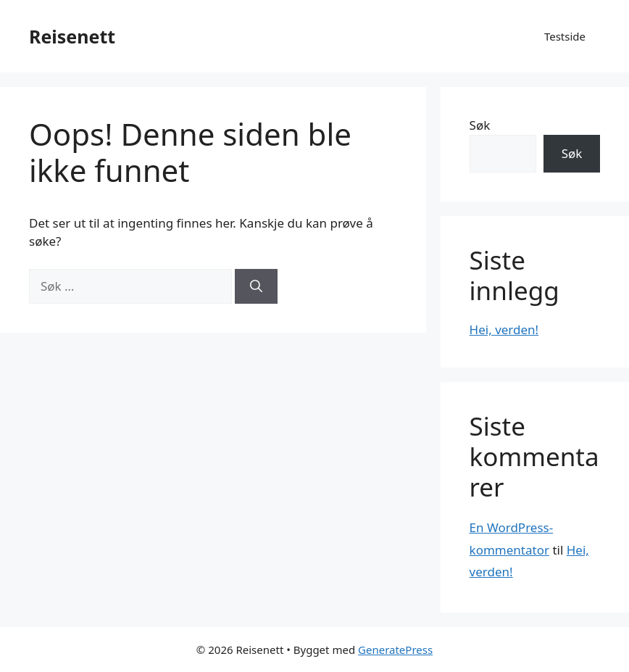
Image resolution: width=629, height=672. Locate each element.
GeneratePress (395, 650)
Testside (565, 36)
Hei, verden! (504, 329)
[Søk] (256, 286)
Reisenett (72, 36)
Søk (480, 125)
